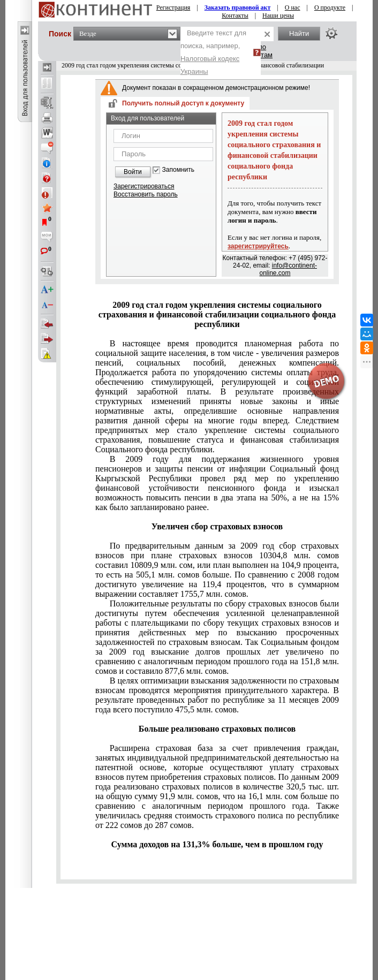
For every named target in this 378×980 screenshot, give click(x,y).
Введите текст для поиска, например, (213, 52)
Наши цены (278, 16)
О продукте (330, 7)
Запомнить (178, 170)
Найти (299, 33)
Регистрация (173, 7)
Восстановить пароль (146, 194)
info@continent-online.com (288, 269)
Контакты (235, 16)
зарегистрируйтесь (258, 246)
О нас (293, 7)
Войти (133, 172)
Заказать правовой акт (238, 7)
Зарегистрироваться (144, 186)
